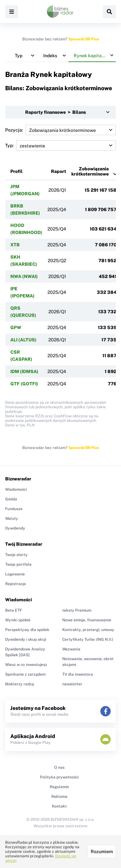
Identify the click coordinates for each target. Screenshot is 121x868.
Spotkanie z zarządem (25, 674)
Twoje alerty (16, 555)
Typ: (60, 145)
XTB (15, 245)
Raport (59, 171)
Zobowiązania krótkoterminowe (90, 171)
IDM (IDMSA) (24, 371)
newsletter (72, 684)
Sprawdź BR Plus (84, 39)
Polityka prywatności (59, 777)
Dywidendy (15, 528)
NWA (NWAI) (24, 276)
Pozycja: (60, 130)
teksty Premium (77, 610)
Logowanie (15, 574)
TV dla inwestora (78, 674)
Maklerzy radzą (20, 684)
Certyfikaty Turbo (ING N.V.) (88, 639)
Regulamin (59, 787)
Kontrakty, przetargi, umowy (88, 630)
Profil (16, 171)
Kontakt (59, 806)
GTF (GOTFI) (24, 384)
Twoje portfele (18, 564)
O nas (59, 767)
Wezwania (71, 649)
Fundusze (14, 509)
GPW (16, 327)
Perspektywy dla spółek (27, 630)
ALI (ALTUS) (23, 340)
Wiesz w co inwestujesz (26, 665)
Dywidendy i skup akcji (26, 639)
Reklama (59, 797)
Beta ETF (14, 610)
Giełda (11, 499)
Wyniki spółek (18, 620)
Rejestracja (15, 584)
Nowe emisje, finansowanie (87, 620)
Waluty (12, 519)
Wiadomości (16, 489)
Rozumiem (102, 852)
